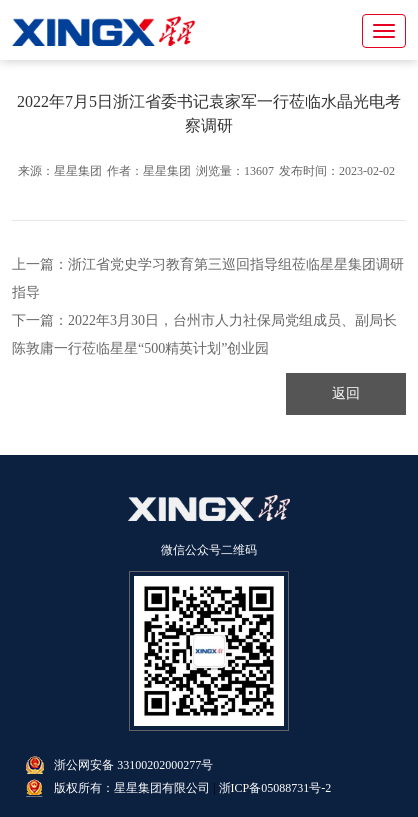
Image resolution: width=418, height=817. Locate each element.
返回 (346, 393)
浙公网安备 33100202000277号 (133, 765)
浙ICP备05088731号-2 (275, 788)
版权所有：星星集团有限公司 (132, 788)
